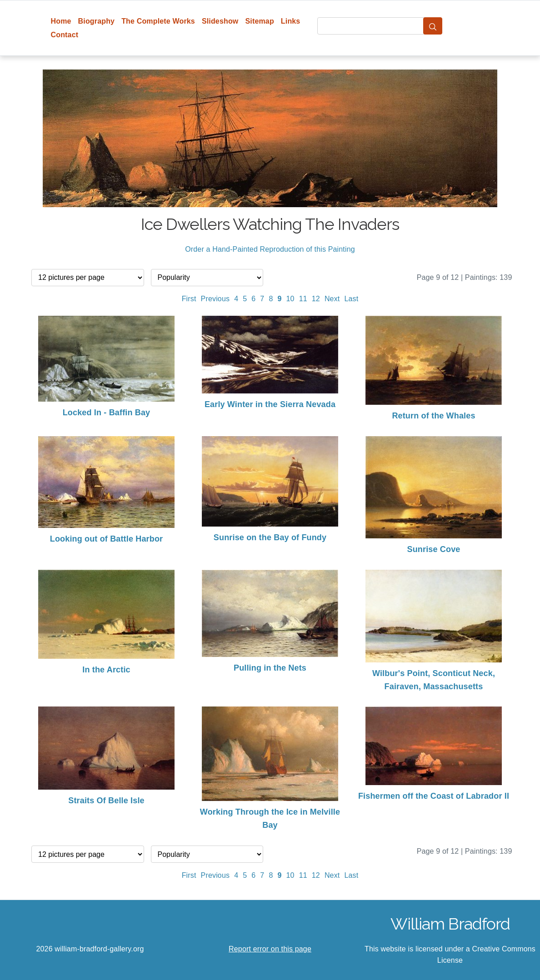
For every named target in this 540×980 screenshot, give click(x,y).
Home (61, 21)
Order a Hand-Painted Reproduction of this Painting (270, 249)
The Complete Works (158, 21)
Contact (65, 35)
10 (290, 299)
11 (303, 299)
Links (291, 21)
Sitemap (259, 21)
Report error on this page (270, 949)
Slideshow (220, 21)
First (189, 299)
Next (332, 299)
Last (351, 299)
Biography (97, 21)
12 (316, 299)
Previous (215, 299)
